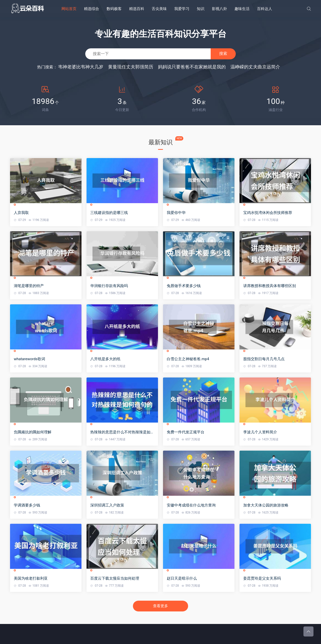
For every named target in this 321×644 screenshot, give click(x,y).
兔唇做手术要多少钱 (184, 286)
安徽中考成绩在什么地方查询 (191, 505)
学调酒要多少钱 (27, 505)
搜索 (223, 53)
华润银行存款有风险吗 (109, 286)
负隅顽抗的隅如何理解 (33, 432)
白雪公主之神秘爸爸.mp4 (188, 359)
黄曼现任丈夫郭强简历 (131, 67)
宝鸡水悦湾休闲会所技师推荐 (268, 213)
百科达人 (265, 9)
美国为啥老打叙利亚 (31, 578)
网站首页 (69, 9)
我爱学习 (182, 9)
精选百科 (137, 9)
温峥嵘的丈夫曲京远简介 (255, 67)
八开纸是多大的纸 (105, 359)
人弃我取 (21, 213)
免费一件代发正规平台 (186, 432)
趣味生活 (242, 9)
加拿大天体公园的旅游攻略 (266, 505)
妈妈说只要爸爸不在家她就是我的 (192, 67)
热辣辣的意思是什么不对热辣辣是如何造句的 (122, 432)
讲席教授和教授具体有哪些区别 (270, 286)
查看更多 (160, 606)
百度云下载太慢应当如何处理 (115, 578)
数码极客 (114, 9)
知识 (201, 9)
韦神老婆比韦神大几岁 (81, 67)
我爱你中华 (176, 213)
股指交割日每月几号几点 (264, 359)
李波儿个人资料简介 (260, 432)
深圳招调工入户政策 (107, 505)
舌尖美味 (159, 9)
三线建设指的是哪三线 (109, 213)
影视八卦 (219, 9)
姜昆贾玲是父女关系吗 (262, 578)
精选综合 (92, 9)
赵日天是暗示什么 (182, 578)
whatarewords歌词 (29, 359)
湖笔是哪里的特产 (29, 286)
